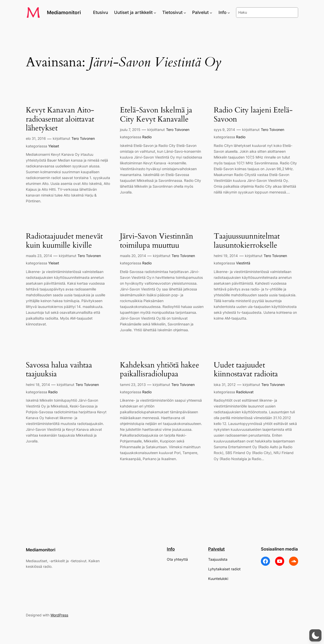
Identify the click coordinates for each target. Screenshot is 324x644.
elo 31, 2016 (36, 138)
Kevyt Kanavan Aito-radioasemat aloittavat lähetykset (60, 119)
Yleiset (54, 146)
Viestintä (243, 263)
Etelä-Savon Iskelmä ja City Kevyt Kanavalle (156, 115)
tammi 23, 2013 (133, 385)
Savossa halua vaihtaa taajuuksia (59, 370)
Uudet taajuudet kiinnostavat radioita (246, 370)
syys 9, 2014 (224, 130)
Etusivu (101, 12)
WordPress (59, 615)
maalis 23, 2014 (39, 256)
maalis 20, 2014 (133, 256)
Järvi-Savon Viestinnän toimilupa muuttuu (157, 241)
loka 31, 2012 (225, 385)
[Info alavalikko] (229, 12)
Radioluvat (245, 392)
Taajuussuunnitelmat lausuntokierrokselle (247, 241)
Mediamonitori (64, 12)
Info (171, 549)
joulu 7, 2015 (130, 130)
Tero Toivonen (83, 138)
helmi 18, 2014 (38, 385)
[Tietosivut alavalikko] (185, 12)
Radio (147, 137)
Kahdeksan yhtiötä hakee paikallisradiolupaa (160, 370)
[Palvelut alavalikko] (211, 12)
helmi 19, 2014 (226, 256)
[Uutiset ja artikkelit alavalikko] (155, 12)
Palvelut (216, 549)
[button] (315, 635)
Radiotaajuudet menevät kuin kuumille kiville (64, 241)
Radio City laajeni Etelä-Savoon (253, 115)
